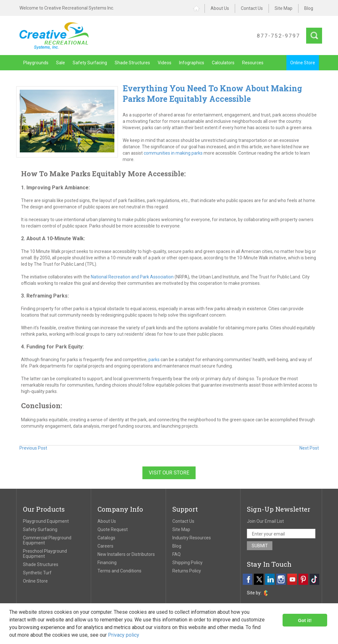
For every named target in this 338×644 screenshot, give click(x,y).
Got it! (305, 620)
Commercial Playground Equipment (47, 540)
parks (154, 360)
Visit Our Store (169, 473)
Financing (107, 563)
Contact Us (252, 8)
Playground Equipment (46, 521)
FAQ (176, 554)
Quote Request (113, 529)
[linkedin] (270, 579)
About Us (220, 8)
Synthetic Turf (37, 573)
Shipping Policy (187, 563)
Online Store (303, 63)
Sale (61, 63)
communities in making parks (173, 153)
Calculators (223, 63)
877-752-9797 (278, 36)
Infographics (192, 63)
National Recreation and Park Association (132, 277)
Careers (105, 546)
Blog (309, 8)
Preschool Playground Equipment (45, 554)
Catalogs (106, 538)
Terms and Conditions (119, 571)
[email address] (281, 534)
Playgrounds (36, 63)
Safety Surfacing (90, 63)
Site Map (284, 8)
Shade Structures (132, 63)
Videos (165, 63)
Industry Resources (192, 538)
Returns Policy (187, 571)
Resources (253, 63)
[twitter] (259, 579)
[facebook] (248, 579)
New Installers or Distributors (126, 554)
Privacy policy (124, 635)
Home (199, 8)
